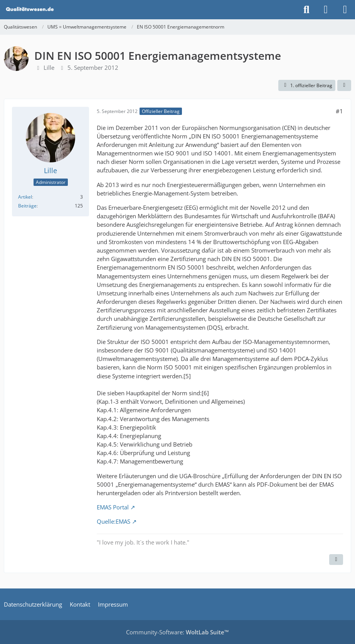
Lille (49, 67)
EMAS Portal (113, 507)
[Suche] (306, 10)
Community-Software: (177, 632)
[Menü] (345, 10)
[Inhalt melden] (336, 560)
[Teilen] (344, 86)
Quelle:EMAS (114, 521)
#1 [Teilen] (339, 111)
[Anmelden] (326, 10)
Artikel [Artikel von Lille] (25, 197)
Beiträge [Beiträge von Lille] (27, 206)
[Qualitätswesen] (30, 10)
